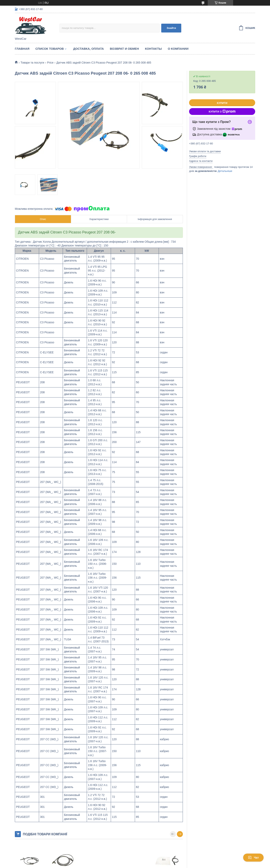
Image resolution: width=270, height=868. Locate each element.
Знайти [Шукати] (171, 28)
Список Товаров (50, 49)
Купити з (222, 112)
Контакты (153, 49)
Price (50, 63)
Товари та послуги (32, 63)
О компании (178, 49)
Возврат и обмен (124, 49)
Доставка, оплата (88, 49)
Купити (222, 103)
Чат (253, 858)
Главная (22, 49)
